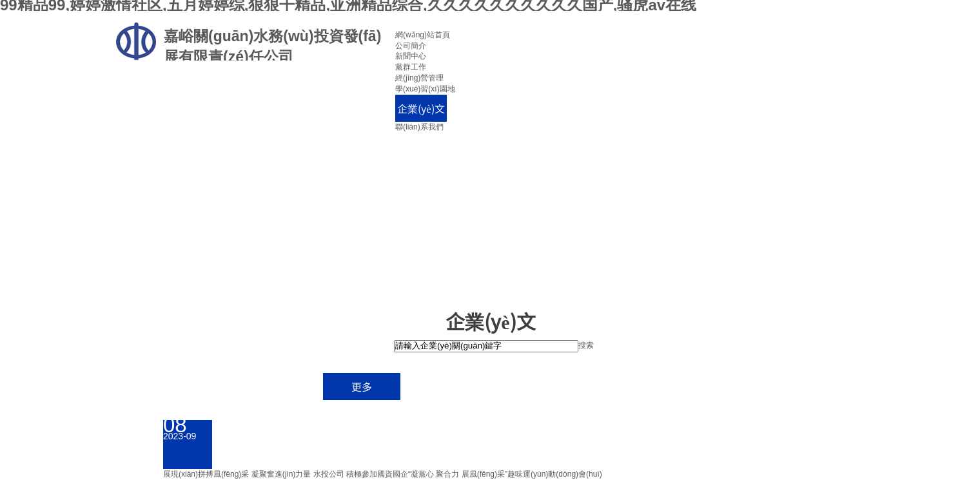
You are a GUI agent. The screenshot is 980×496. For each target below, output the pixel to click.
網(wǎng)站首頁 (423, 35)
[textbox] (486, 346)
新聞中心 (411, 56)
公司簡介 (411, 46)
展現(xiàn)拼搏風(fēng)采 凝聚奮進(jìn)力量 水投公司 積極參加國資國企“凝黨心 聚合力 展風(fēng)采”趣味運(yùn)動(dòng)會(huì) (383, 474)
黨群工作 (411, 67)
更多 (362, 386)
